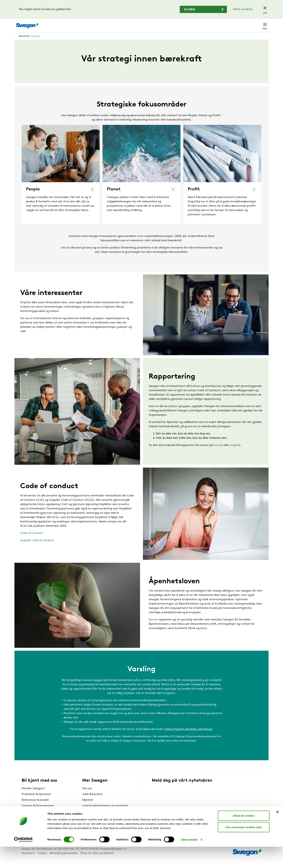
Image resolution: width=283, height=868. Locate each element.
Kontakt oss (256, 24)
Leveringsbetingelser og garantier (105, 812)
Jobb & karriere (92, 801)
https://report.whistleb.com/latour (189, 736)
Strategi (36, 43)
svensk (218, 452)
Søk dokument (202, 24)
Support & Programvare (38, 812)
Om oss (87, 795)
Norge (238, 24)
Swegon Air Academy (97, 824)
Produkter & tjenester (36, 801)
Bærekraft (24, 43)
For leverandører (93, 818)
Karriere (222, 24)
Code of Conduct (32, 540)
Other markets (243, 9)
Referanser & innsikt (35, 807)
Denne (153, 626)
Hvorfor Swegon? (33, 795)
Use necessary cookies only (244, 848)
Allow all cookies (244, 837)
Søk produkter (175, 24)
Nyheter (88, 807)
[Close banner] (277, 833)
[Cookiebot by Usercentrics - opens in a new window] (23, 861)
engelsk (235, 452)
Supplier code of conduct (37, 547)
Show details (189, 861)
